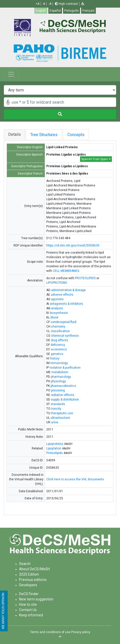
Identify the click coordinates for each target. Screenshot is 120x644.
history (55, 358)
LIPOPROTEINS (57, 283)
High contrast (66, 4)
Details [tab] (14, 134)
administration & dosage (68, 290)
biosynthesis (59, 313)
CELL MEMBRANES (66, 271)
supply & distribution (65, 400)
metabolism (60, 372)
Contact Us (28, 610)
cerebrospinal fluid (63, 322)
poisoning (58, 390)
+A (37, 4)
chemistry (58, 327)
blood (54, 317)
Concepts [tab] (81, 135)
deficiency (58, 345)
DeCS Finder (29, 594)
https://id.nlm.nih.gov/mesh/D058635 (73, 245)
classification (60, 331)
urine (55, 422)
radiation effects (63, 395)
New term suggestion (36, 599)
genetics (57, 354)
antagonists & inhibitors (66, 304)
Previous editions (33, 580)
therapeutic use (62, 413)
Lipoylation (54, 448)
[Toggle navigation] (11, 74)
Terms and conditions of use (50, 632)
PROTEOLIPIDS (85, 278)
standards (58, 404)
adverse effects (62, 295)
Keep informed (31, 615)
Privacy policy (81, 632)
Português (72, 11)
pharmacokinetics (63, 386)
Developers (28, 585)
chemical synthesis (65, 336)
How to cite (28, 604)
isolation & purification (65, 368)
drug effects (59, 340)
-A (50, 4)
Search (25, 564)
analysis (57, 308)
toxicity (56, 409)
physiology (58, 381)
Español (55, 11)
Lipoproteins (55, 444)
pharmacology (61, 377)
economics (59, 349)
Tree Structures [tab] (45, 135)
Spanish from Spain (96, 159)
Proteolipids (55, 453)
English (41, 11)
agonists (57, 299)
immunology (59, 363)
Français (88, 11)
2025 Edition (29, 574)
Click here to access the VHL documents (75, 479)
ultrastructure (60, 418)
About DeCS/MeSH (34, 569)
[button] (83, 4)
